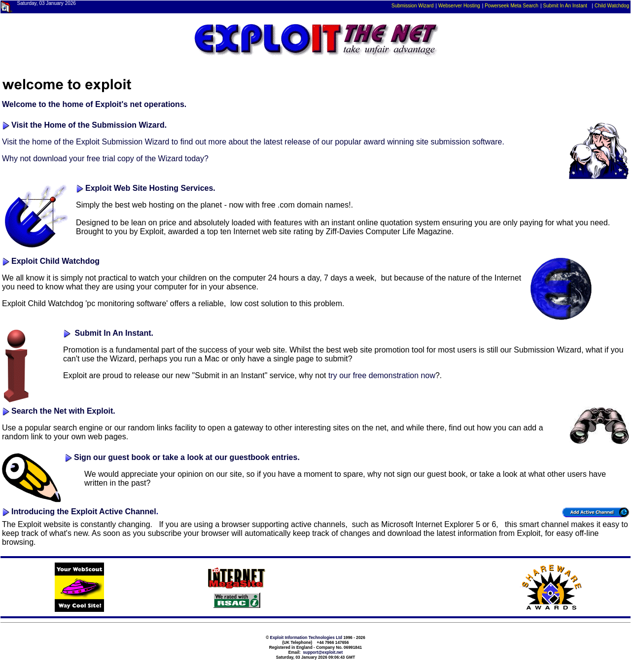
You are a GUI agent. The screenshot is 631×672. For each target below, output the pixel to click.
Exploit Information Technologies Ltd (306, 637)
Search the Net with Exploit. (63, 411)
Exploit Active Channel (114, 512)
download (50, 159)
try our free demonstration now (382, 375)
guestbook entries (264, 457)
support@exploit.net (323, 652)
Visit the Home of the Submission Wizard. (89, 125)
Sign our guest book (112, 457)
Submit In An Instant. (114, 333)
